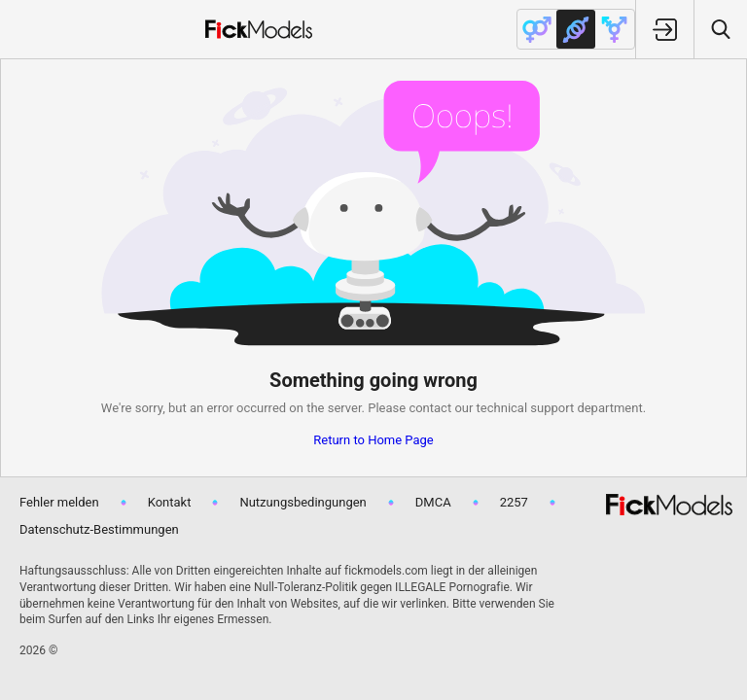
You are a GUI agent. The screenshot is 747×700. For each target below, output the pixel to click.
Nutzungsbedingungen (302, 502)
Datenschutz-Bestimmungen (99, 529)
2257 (514, 502)
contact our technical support (491, 408)
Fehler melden (59, 502)
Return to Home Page (373, 440)
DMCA (433, 502)
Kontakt (170, 502)
